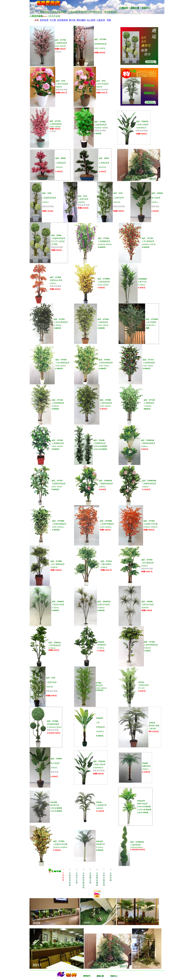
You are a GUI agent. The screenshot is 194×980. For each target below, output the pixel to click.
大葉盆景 (101, 20)
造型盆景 (44, 20)
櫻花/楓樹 (81, 20)
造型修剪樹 (63, 20)
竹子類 (53, 20)
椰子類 (72, 20)
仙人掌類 (91, 20)
